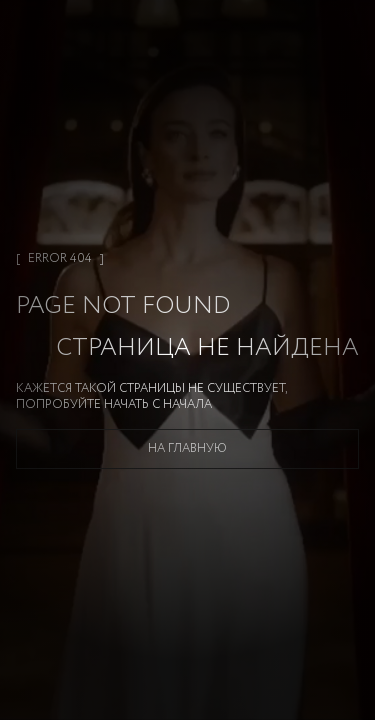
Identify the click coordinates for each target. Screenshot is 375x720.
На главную (187, 448)
